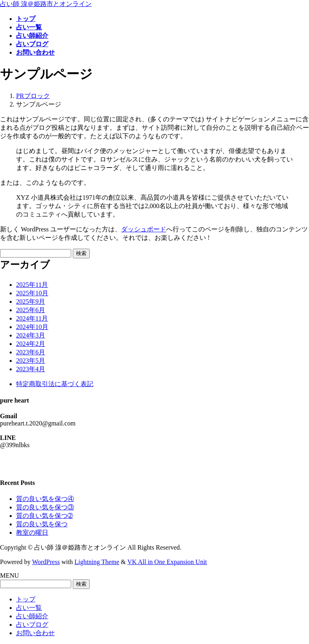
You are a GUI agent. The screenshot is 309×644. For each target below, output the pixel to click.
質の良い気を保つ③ (45, 507)
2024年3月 (31, 335)
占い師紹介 (32, 616)
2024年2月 (31, 344)
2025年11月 (32, 285)
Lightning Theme (97, 562)
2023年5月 (31, 361)
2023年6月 (31, 352)
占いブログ (32, 625)
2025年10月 (32, 293)
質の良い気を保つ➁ (44, 516)
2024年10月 (32, 327)
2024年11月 (32, 318)
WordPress (46, 562)
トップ (26, 599)
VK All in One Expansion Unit (167, 562)
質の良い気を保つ (42, 524)
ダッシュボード (144, 229)
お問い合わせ (35, 633)
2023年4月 (31, 369)
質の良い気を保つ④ (45, 499)
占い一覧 (29, 608)
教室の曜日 (32, 533)
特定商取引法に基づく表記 (55, 384)
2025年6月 (31, 310)
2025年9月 (31, 302)
